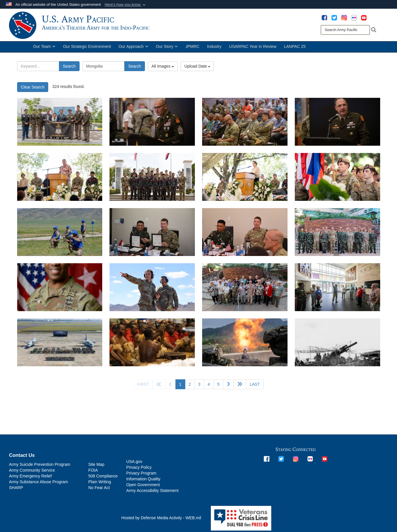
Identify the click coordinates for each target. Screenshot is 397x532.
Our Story (167, 49)
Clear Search (33, 89)
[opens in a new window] (324, 17)
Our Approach (133, 49)
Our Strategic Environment (87, 49)
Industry (214, 49)
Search (69, 68)
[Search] (345, 30)
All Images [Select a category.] (163, 68)
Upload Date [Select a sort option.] (197, 68)
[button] (126, 5)
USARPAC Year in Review (253, 49)
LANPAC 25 (295, 49)
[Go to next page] (228, 387)
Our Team (44, 49)
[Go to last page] (255, 387)
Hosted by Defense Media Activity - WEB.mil (161, 520)
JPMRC (192, 49)
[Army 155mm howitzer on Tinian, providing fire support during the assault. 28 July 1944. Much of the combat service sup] (337, 345)
